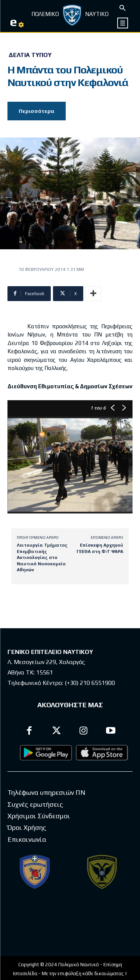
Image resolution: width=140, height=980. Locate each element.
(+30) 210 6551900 (90, 683)
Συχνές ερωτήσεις (35, 804)
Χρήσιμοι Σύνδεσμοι (39, 816)
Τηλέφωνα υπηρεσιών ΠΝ (46, 792)
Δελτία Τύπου (30, 55)
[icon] (123, 23)
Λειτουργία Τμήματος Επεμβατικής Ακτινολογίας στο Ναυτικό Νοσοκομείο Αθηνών (42, 557)
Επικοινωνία (27, 839)
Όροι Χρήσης (27, 827)
